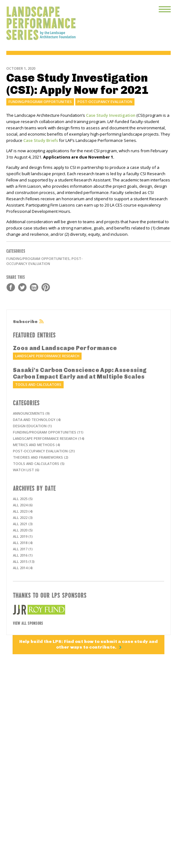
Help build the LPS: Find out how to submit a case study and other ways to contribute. (88, 644)
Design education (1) (32, 426)
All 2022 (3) (23, 518)
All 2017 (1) (23, 549)
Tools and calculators (38, 384)
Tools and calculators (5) (39, 464)
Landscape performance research (47, 356)
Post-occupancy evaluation (105, 102)
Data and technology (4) (37, 420)
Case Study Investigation (111, 115)
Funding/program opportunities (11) (48, 432)
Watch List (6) (26, 470)
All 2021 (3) (23, 524)
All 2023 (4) (23, 511)
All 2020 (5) (23, 530)
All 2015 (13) (24, 561)
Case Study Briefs (41, 140)
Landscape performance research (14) (49, 438)
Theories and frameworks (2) (41, 457)
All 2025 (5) (23, 499)
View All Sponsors (28, 623)
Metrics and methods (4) (37, 445)
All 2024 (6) (23, 505)
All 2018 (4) (23, 543)
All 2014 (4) (23, 568)
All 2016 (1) (23, 555)
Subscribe (25, 322)
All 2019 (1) (23, 536)
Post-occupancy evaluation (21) (44, 451)
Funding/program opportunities (40, 102)
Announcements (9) (31, 413)
